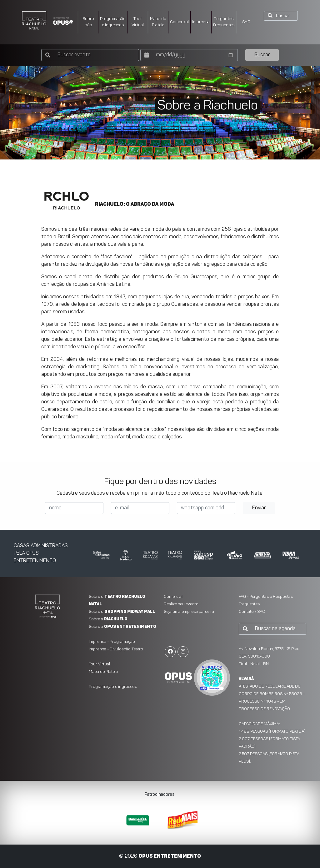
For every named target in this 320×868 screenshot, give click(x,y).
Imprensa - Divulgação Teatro (116, 649)
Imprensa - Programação (112, 642)
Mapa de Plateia (103, 672)
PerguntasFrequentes (224, 22)
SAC (246, 22)
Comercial (179, 22)
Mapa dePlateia (158, 22)
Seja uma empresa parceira (189, 612)
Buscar (262, 55)
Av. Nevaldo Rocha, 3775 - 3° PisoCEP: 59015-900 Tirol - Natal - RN (269, 656)
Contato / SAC (252, 612)
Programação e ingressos (113, 687)
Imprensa (201, 22)
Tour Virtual (138, 22)
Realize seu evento (181, 604)
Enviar (259, 508)
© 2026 (160, 856)
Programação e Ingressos (113, 22)
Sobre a (108, 619)
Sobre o (122, 612)
